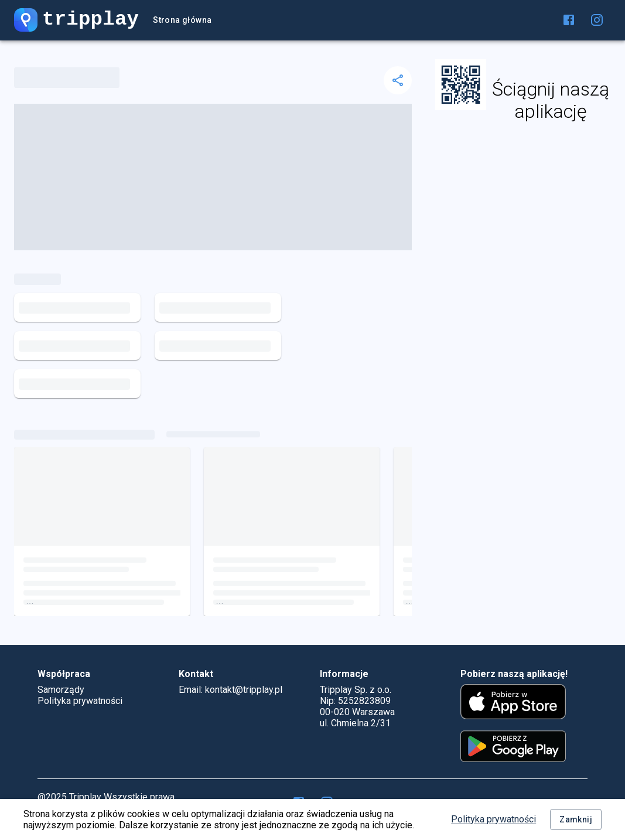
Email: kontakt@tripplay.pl (230, 690)
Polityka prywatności (493, 819)
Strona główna (182, 20)
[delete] (398, 80)
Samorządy (61, 690)
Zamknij (576, 820)
